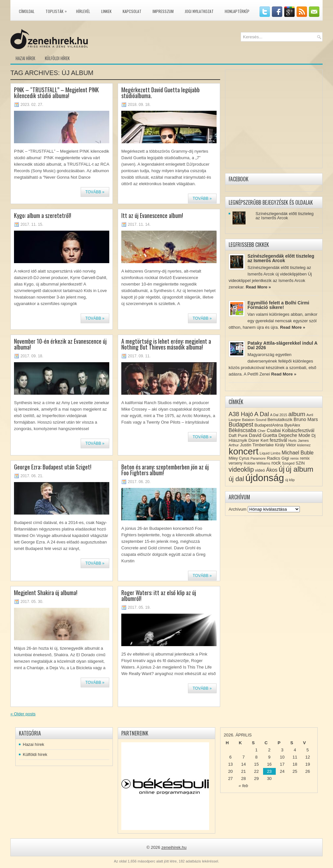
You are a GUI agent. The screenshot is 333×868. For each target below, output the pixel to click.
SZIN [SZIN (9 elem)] (300, 463)
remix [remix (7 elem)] (295, 458)
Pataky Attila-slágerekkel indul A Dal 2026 (282, 345)
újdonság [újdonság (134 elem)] (265, 478)
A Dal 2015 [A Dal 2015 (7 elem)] (279, 415)
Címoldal (27, 11)
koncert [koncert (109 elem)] (244, 451)
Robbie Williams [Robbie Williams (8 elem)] (257, 463)
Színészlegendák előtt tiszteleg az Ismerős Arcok (285, 216)
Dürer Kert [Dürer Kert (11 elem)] (259, 440)
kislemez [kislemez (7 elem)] (304, 445)
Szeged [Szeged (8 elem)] (288, 463)
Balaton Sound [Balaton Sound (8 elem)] (254, 420)
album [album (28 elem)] (297, 414)
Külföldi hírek (57, 58)
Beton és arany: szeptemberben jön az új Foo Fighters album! (165, 470)
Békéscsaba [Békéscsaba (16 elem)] (242, 430)
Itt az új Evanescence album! (152, 215)
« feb (243, 786)
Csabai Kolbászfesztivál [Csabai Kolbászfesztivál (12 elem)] (290, 430)
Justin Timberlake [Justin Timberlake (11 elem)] (257, 445)
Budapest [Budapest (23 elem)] (241, 425)
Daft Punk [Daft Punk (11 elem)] (238, 435)
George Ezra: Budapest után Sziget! (53, 467)
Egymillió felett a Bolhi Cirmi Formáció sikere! (278, 305)
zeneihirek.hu (174, 847)
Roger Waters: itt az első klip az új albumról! (159, 595)
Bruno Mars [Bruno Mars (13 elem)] (306, 419)
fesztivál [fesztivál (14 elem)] (278, 440)
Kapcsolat (132, 11)
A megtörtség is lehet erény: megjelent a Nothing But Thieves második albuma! (166, 344)
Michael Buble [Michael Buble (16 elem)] (298, 453)
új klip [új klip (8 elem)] (290, 480)
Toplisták (58, 10)
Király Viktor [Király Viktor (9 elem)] (285, 445)
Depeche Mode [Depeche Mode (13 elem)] (294, 435)
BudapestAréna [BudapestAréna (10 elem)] (269, 425)
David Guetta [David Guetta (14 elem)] (263, 435)
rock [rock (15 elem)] (276, 463)
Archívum (238, 509)
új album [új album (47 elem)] (300, 469)
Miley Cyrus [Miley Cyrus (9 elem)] (239, 458)
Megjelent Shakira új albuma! (46, 593)
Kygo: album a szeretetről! (43, 215)
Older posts (23, 714)
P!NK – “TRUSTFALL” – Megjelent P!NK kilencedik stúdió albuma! (56, 93)
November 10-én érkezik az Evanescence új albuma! (60, 344)
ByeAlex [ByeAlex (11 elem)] (292, 425)
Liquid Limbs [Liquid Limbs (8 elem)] (270, 453)
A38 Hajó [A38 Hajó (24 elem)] (241, 414)
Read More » (258, 287)
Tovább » (95, 192)
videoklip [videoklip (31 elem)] (241, 469)
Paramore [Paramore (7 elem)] (258, 458)
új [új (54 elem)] (282, 469)
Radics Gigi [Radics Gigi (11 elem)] (278, 458)
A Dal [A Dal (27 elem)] (262, 414)
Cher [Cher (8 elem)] (262, 431)
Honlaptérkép (237, 11)
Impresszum (163, 11)
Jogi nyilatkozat (199, 11)
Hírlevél (83, 11)
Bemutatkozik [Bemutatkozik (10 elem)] (280, 420)
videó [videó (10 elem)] (260, 470)
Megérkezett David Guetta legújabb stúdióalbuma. (160, 93)
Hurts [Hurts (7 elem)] (293, 440)
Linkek (106, 11)
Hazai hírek (25, 58)
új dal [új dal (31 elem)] (236, 479)
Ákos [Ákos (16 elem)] (272, 470)
